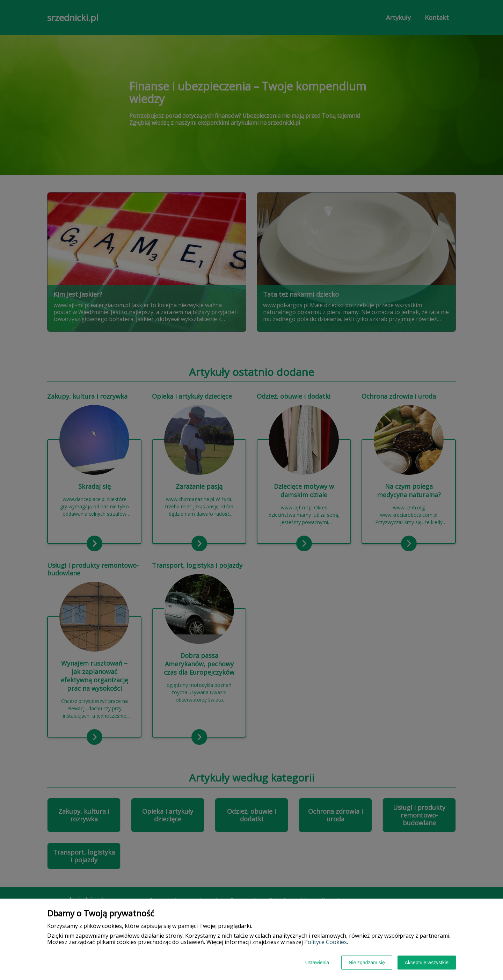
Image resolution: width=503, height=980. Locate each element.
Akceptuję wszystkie (427, 963)
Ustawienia (317, 963)
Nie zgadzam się (367, 963)
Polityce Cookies (326, 942)
